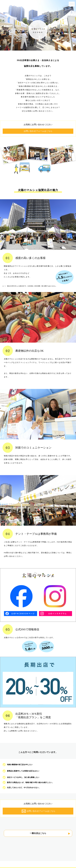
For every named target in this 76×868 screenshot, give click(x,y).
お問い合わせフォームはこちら (38, 131)
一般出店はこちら (38, 833)
